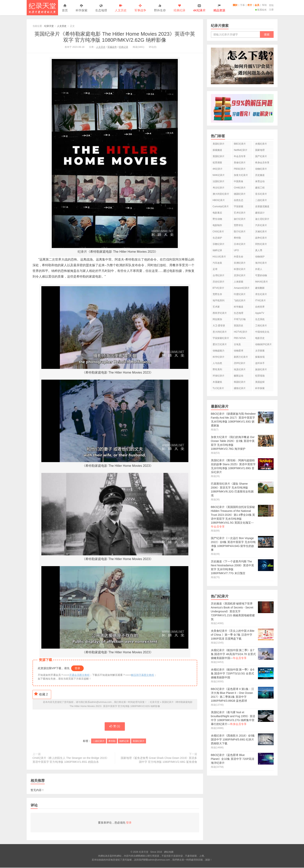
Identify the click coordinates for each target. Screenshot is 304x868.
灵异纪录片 (240, 275)
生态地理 (101, 8)
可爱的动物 (261, 275)
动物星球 (239, 351)
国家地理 (260, 150)
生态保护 (217, 238)
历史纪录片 (219, 282)
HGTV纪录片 (241, 332)
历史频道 (260, 175)
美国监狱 (260, 382)
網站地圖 (169, 852)
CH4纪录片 (240, 188)
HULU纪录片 (219, 257)
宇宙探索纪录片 (221, 338)
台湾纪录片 (219, 275)
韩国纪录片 (240, 382)
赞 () (115, 727)
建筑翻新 (260, 288)
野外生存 (160, 8)
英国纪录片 (139, 741)
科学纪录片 (219, 357)
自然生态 (239, 200)
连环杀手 (260, 363)
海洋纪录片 (261, 263)
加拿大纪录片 (241, 175)
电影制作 (217, 225)
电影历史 (260, 338)
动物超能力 (219, 351)
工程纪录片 (261, 326)
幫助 (264, 5)
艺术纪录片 (240, 213)
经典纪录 (180, 8)
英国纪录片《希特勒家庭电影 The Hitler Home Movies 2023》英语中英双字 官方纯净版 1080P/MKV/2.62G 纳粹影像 (115, 37)
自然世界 (260, 307)
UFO (236, 250)
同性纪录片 (261, 244)
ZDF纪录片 (240, 363)
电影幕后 (217, 213)
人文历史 (121, 8)
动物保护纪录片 (263, 344)
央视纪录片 (261, 144)
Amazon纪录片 (242, 288)
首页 (65, 8)
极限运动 (239, 376)
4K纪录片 (218, 169)
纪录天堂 (42, 8)
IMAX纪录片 (262, 282)
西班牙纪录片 (220, 313)
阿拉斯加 (217, 319)
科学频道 (239, 307)
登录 (77, 668)
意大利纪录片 (220, 332)
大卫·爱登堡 (219, 326)
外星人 (259, 269)
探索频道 (217, 150)
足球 (215, 269)
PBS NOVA (240, 338)
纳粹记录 (124, 741)
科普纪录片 (240, 269)
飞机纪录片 (240, 300)
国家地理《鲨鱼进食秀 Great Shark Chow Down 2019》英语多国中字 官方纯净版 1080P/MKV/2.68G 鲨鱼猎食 (159, 760)
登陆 (271, 5)
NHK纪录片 (219, 175)
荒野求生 (239, 225)
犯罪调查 (217, 163)
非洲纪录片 (240, 263)
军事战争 (140, 8)
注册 (271, 10)
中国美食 (239, 181)
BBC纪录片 (240, 144)
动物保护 (260, 257)
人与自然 (217, 363)
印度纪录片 (240, 294)
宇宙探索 (239, 206)
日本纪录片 (240, 244)
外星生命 (239, 257)
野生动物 (217, 219)
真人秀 (259, 250)
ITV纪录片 (261, 300)
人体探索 (239, 282)
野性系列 (217, 369)
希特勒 (112, 741)
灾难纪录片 (261, 232)
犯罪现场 (260, 376)
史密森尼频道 (262, 206)
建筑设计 (260, 213)
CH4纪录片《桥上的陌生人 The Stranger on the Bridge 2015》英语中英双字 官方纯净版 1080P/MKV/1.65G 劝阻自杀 (71, 760)
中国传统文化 (262, 332)
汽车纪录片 (261, 225)
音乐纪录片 (261, 194)
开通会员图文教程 (79, 675)
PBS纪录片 (240, 169)
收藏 (41, 694)
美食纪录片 (240, 163)
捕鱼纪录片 (240, 388)
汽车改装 (217, 263)
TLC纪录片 (218, 388)
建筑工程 (260, 188)
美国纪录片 (219, 144)
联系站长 (261, 10)
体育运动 (260, 181)
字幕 (242, 5)
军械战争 (112, 47)
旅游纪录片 (261, 369)
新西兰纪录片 (241, 357)
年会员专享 (240, 156)
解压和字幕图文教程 (143, 675)
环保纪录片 (219, 376)
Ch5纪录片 (218, 232)
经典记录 (123, 47)
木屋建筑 (217, 382)
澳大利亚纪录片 (221, 194)
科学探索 (82, 8)
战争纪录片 (261, 238)
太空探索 (260, 351)
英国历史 (239, 326)
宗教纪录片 (219, 244)
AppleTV (260, 313)
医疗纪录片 (240, 232)
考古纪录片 (219, 188)
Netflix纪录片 (241, 150)
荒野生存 (217, 294)
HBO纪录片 (219, 200)
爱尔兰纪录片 (220, 344)
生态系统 (260, 319)
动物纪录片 (261, 169)
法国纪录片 (219, 181)
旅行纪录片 (240, 219)
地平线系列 (219, 300)
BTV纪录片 (218, 288)
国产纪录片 (261, 156)
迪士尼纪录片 (262, 219)
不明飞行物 (240, 319)
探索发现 (260, 357)
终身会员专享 (262, 163)
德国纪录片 (240, 194)
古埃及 (237, 344)
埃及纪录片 (240, 369)
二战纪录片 (99, 741)
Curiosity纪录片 (221, 206)
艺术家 (216, 307)
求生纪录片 (261, 294)
